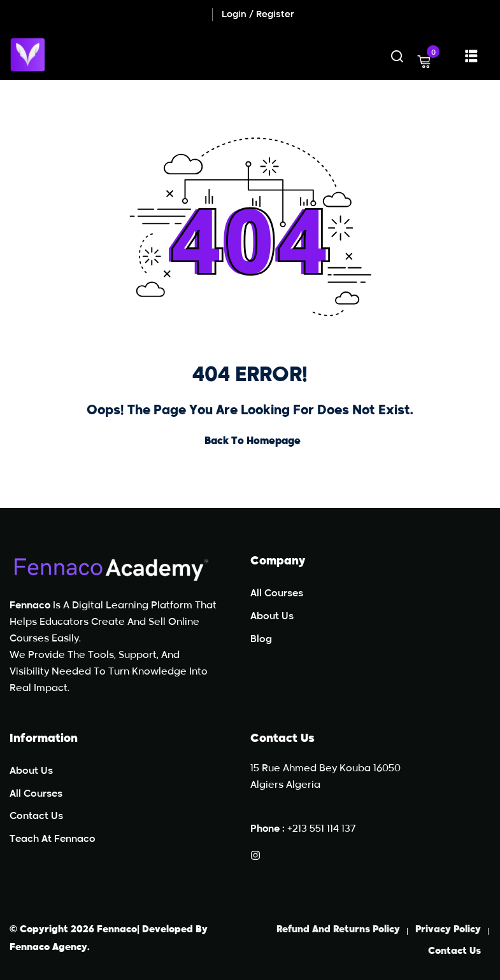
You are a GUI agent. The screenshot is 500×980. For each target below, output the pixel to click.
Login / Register (258, 15)
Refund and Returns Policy (338, 929)
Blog (261, 639)
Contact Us (36, 816)
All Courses (277, 593)
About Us (272, 616)
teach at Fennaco (53, 839)
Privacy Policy (448, 929)
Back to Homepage (250, 442)
